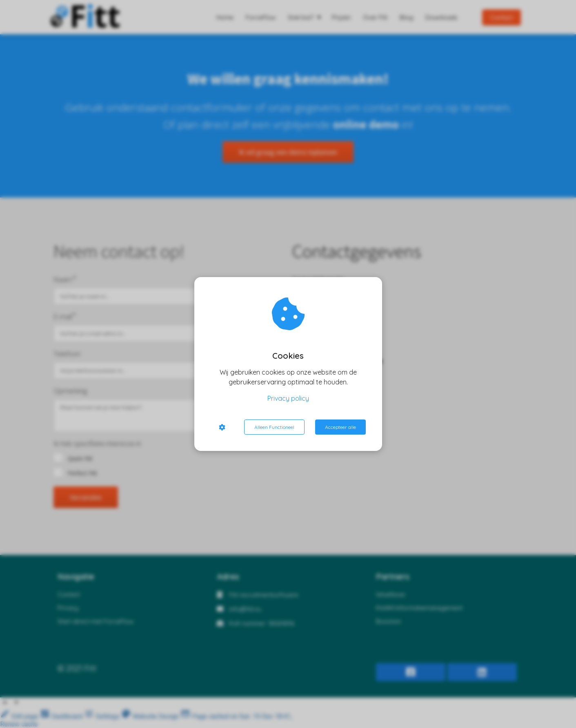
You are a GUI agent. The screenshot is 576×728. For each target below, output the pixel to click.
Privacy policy (288, 398)
